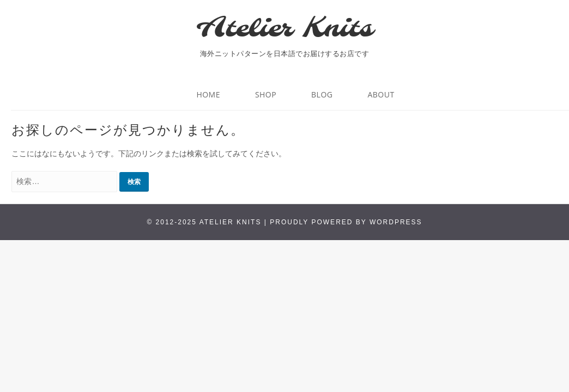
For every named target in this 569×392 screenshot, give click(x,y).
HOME (208, 94)
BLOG (322, 94)
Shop (266, 94)
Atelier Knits (284, 29)
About (381, 94)
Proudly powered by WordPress (346, 222)
